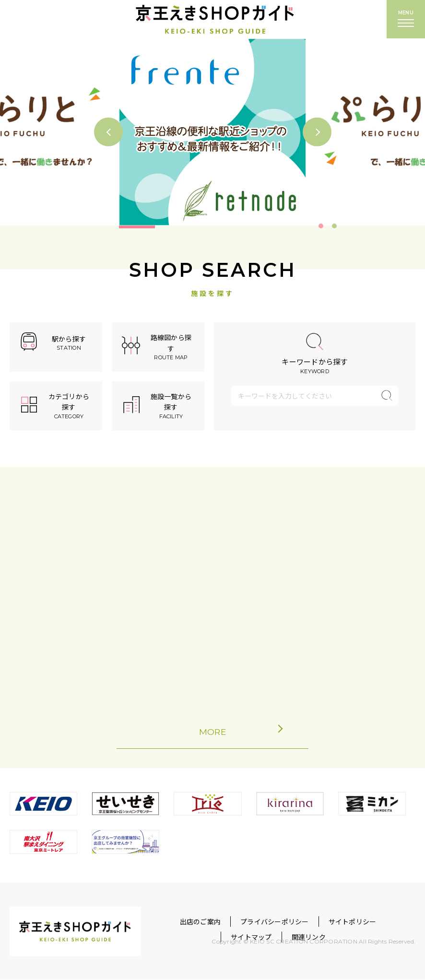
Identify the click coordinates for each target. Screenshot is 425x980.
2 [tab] (334, 226)
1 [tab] (321, 226)
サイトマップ (251, 937)
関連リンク (309, 937)
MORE (232, 732)
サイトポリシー (353, 921)
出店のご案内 (200, 921)
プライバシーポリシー (274, 921)
